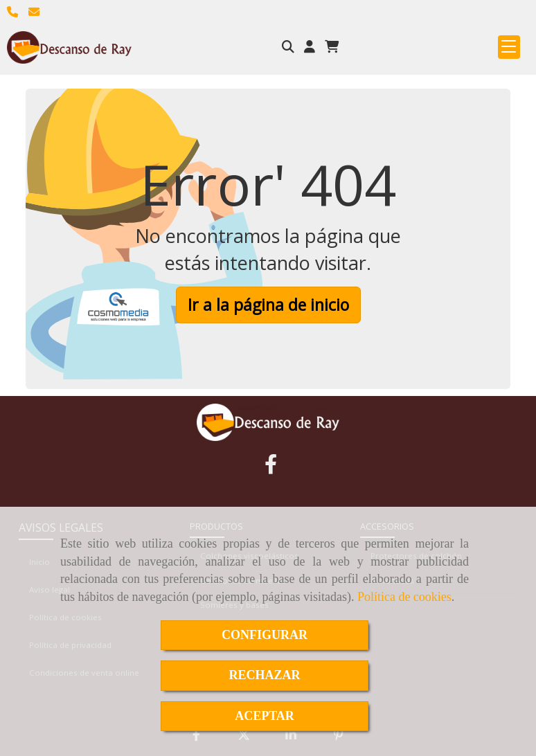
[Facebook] (271, 468)
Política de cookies (404, 597)
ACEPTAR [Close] (265, 716)
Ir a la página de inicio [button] (268, 305)
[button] (310, 47)
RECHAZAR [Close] (264, 675)
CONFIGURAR (265, 635)
